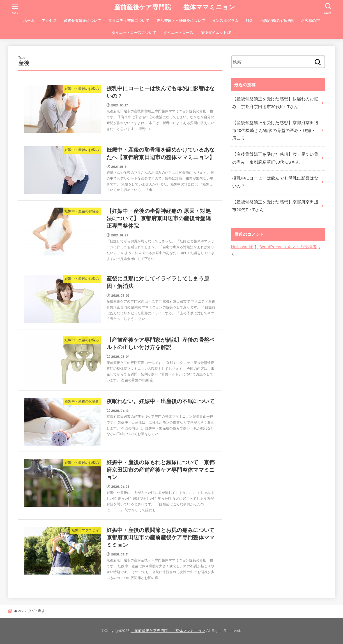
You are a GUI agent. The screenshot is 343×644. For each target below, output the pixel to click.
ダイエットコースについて (134, 33)
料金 (249, 21)
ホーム (29, 21)
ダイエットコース (178, 33)
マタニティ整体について (129, 21)
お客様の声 (310, 21)
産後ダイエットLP (216, 33)
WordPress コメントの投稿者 (289, 247)
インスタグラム (225, 21)
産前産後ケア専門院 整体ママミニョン (172, 7)
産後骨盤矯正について (83, 21)
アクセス (49, 21)
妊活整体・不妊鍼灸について (181, 21)
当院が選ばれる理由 (277, 21)
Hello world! (242, 247)
